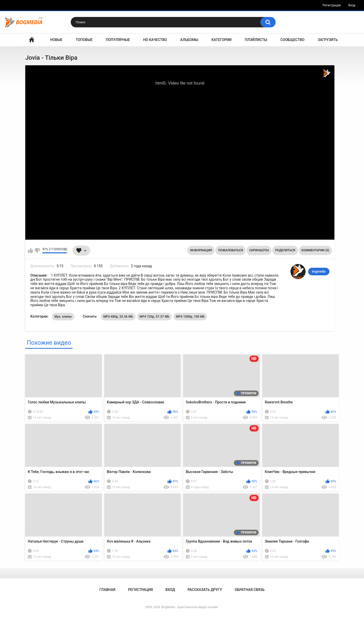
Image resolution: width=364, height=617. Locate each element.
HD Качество (155, 40)
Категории (221, 40)
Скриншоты (259, 250)
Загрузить (328, 40)
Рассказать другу (205, 590)
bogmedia (319, 272)
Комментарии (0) (315, 250)
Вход (352, 5)
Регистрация (332, 5)
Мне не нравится (37, 251)
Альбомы (189, 40)
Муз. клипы (63, 317)
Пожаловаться (231, 250)
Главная (32, 40)
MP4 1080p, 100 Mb (190, 317)
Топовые (84, 40)
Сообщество (292, 40)
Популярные (118, 40)
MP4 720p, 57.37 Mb (154, 317)
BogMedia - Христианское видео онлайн (190, 607)
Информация (201, 250)
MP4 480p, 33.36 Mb (118, 317)
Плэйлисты (256, 40)
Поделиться (285, 250)
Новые (56, 40)
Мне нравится (30, 251)
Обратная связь (249, 590)
